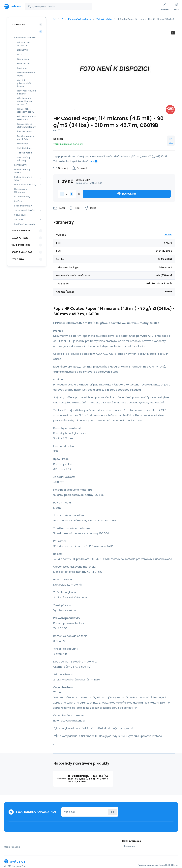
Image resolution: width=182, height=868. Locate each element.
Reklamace (130, 846)
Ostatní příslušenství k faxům (24, 83)
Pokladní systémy (23, 206)
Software (19, 219)
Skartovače (23, 144)
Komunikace (23, 64)
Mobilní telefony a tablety (23, 171)
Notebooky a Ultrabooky (21, 191)
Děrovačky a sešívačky (23, 44)
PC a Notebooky (22, 197)
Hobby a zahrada (21, 231)
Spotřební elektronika (25, 224)
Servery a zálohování (25, 210)
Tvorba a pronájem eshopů (151, 865)
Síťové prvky (20, 215)
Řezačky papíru (25, 132)
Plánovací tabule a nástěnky (26, 92)
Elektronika (18, 24)
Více (92, 161)
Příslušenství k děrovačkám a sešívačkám (24, 101)
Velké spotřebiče (21, 245)
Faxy (19, 54)
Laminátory (23, 68)
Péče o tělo (18, 259)
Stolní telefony (24, 148)
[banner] (12, 6)
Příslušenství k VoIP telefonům (26, 118)
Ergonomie (23, 50)
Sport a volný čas (22, 252)
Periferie (18, 201)
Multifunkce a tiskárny (25, 185)
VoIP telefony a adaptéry (25, 159)
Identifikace (23, 59)
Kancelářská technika (80, 19)
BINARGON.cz (171, 865)
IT (62, 19)
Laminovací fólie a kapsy (26, 74)
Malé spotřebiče (20, 238)
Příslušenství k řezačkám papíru (26, 110)
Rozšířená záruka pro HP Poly (26, 138)
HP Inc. (171, 141)
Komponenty (21, 165)
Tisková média (104, 19)
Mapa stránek (20, 866)
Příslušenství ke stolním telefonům (27, 125)
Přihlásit (112, 812)
